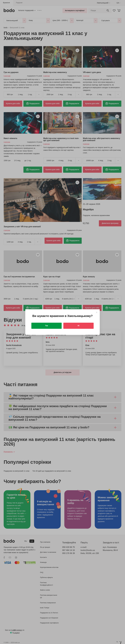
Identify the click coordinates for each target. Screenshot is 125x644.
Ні (78, 326)
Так (47, 326)
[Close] (97, 312)
